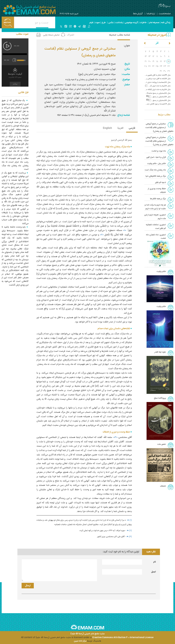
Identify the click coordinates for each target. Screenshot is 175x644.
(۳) (129, 537)
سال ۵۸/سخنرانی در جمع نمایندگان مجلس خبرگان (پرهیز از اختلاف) (146, 93)
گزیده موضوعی (131, 23)
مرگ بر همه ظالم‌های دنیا (156, 176)
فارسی (132, 128)
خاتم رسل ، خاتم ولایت (157, 164)
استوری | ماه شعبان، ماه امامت (156, 237)
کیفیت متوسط (15, 76)
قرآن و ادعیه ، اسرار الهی (156, 157)
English (107, 128)
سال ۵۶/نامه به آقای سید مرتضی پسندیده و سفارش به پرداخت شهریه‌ (146, 79)
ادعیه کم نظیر (160, 182)
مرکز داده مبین (80, 641)
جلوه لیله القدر (160, 352)
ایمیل (153, 572)
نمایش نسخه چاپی (51, 35)
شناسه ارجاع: (123, 115)
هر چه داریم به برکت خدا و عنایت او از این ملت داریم (155, 207)
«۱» (125, 230)
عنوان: (127, 46)
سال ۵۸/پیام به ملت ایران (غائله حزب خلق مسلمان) (152, 90)
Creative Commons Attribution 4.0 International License (123, 637)
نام (155, 562)
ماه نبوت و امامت (159, 151)
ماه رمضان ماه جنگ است (155, 170)
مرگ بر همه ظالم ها (158, 199)
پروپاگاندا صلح (160, 398)
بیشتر (15, 84)
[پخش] (7, 46)
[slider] (15, 54)
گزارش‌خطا (138, 14)
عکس (111, 23)
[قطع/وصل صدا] (14, 60)
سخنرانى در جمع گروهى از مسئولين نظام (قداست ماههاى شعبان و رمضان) (159, 127)
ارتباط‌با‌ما (151, 14)
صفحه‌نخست (165, 14)
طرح (104, 23)
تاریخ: (127, 64)
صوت (97, 23)
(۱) (129, 520)
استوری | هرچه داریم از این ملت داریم (155, 217)
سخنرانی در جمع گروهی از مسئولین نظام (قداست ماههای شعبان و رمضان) (159, 141)
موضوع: (126, 80)
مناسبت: (126, 74)
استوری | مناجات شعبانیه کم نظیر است (156, 227)
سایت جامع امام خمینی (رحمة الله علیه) (88, 634)
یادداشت (119, 23)
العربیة (120, 128)
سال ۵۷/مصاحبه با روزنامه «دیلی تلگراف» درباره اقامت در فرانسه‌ (148, 82)
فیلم (91, 23)
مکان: (127, 69)
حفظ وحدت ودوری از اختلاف (157, 191)
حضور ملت (162, 444)
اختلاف (163, 486)
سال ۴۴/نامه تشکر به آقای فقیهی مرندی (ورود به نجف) (151, 75)
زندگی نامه (166, 23)
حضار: (127, 85)
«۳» (116, 437)
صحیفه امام (154, 23)
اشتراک (70, 35)
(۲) (129, 531)
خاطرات (143, 23)
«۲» (102, 235)
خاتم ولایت (161, 271)
